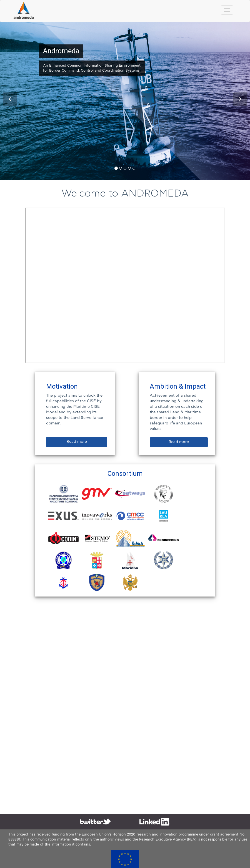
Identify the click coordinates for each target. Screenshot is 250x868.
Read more (77, 442)
